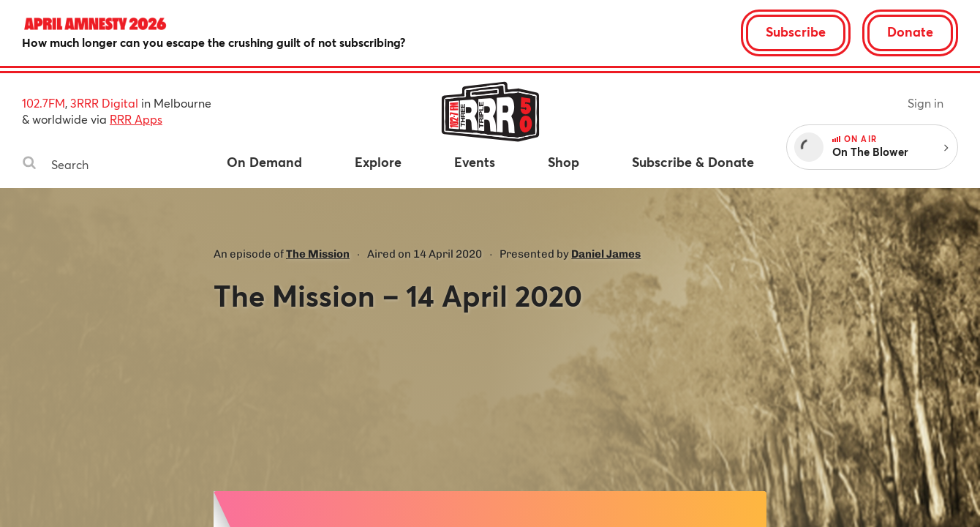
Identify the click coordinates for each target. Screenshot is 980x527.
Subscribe (796, 31)
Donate (910, 31)
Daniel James (606, 254)
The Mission (318, 254)
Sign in (926, 103)
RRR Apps (136, 119)
